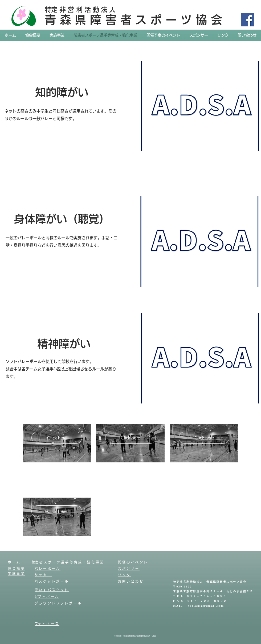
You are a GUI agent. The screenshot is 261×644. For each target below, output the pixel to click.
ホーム (15, 562)
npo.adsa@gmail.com (206, 606)
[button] (80, 452)
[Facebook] (248, 20)
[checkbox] (35, 451)
